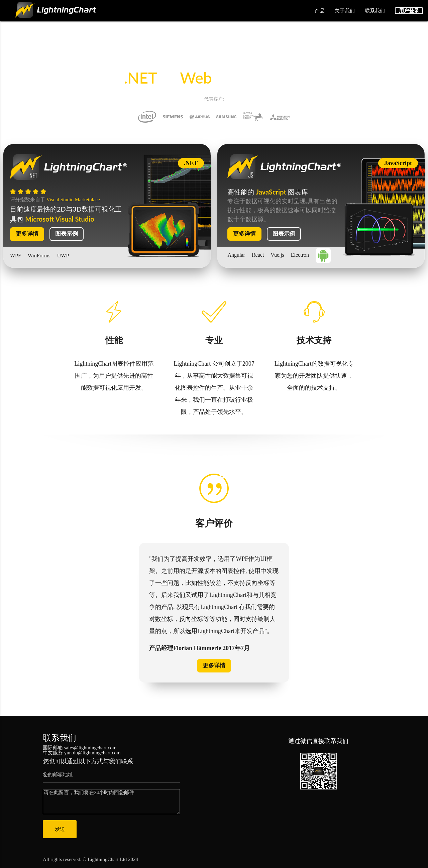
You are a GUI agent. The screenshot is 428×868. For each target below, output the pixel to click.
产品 (320, 11)
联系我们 (375, 11)
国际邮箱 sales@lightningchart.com (80, 747)
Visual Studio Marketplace (73, 200)
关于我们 (345, 11)
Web (196, 78)
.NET (142, 78)
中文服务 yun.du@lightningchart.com (82, 752)
